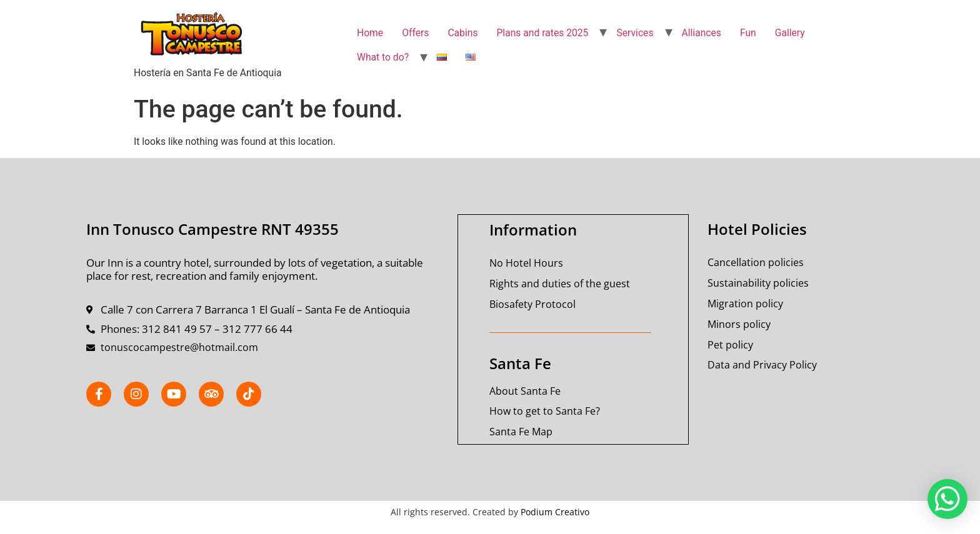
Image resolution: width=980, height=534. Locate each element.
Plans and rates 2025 (542, 33)
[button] (947, 499)
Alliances (702, 33)
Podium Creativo (555, 511)
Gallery (790, 33)
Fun (748, 33)
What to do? (383, 57)
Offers (415, 33)
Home (370, 33)
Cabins (462, 33)
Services (635, 33)
